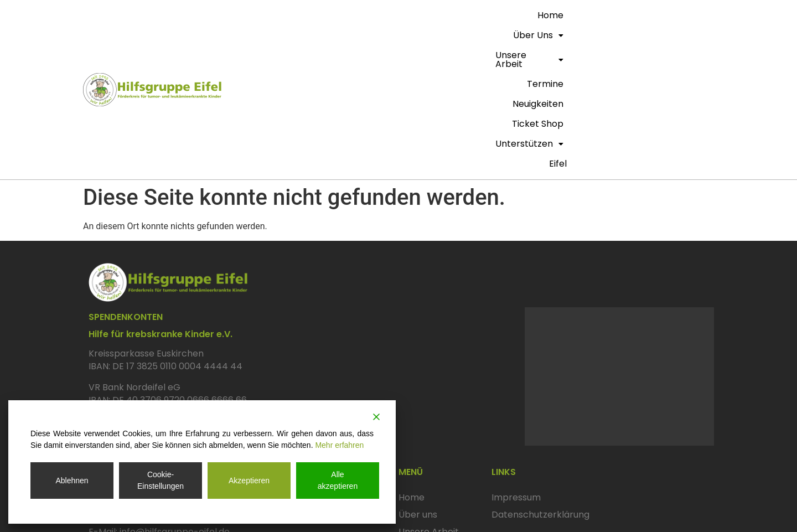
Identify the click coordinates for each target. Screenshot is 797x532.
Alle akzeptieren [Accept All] (338, 480)
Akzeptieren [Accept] (249, 481)
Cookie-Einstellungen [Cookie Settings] (161, 480)
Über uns (354, 15)
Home (306, 15)
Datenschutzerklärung (540, 386)
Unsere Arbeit (425, 15)
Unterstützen (673, 15)
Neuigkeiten (542, 15)
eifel (702, 35)
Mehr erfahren (339, 445)
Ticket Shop (604, 15)
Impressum (516, 369)
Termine (417, 421)
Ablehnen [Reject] (72, 481)
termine (489, 15)
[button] (354, 16)
